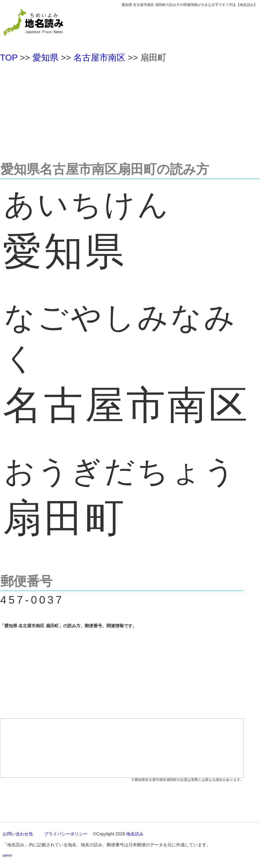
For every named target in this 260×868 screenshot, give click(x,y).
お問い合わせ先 (18, 834)
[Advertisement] (130, 110)
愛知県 (45, 58)
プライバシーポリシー (66, 834)
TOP (9, 58)
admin (7, 855)
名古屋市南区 (99, 58)
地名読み (135, 834)
